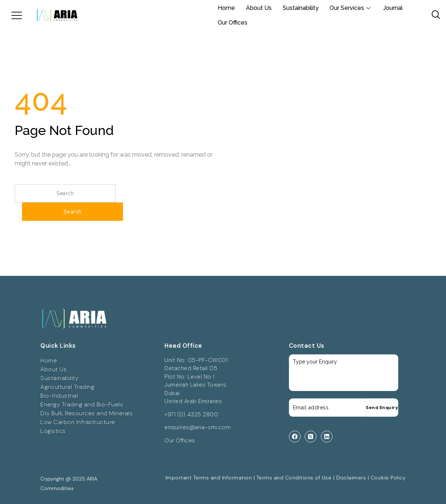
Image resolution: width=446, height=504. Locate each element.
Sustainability (301, 8)
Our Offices (233, 23)
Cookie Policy (388, 478)
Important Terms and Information (209, 478)
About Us (259, 8)
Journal (393, 8)
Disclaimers (351, 478)
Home (226, 8)
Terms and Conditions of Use (294, 478)
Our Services (351, 8)
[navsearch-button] (433, 15)
